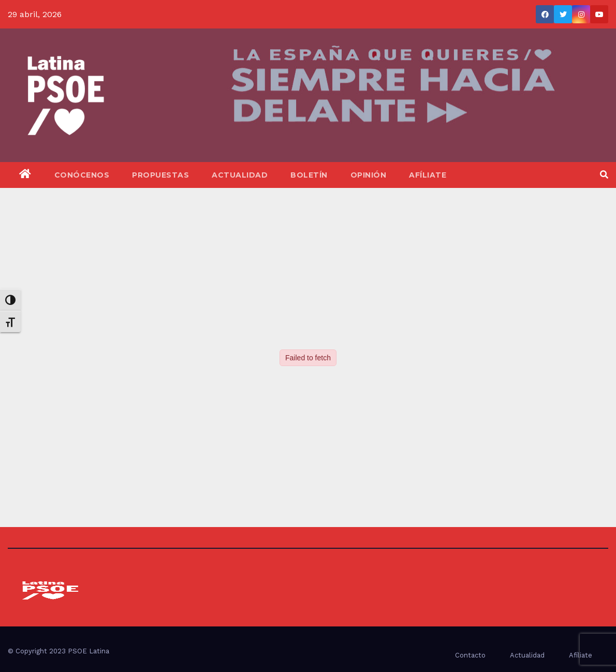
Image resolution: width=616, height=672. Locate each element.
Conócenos (82, 175)
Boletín (309, 175)
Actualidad (240, 175)
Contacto (470, 655)
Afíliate (428, 175)
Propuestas (160, 175)
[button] (604, 175)
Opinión (369, 175)
